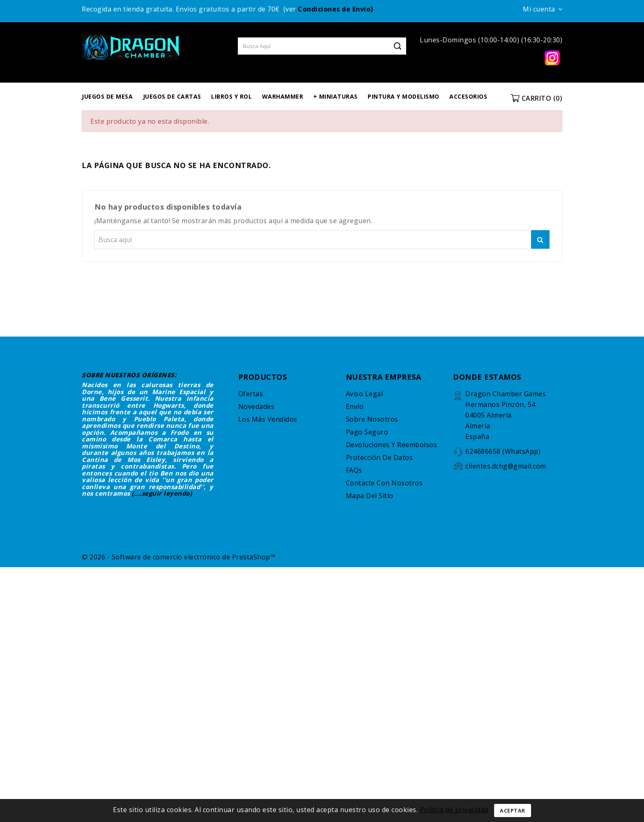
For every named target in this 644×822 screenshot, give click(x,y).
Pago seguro (367, 432)
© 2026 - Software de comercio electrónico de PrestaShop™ (178, 557)
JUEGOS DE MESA (107, 96)
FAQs (354, 470)
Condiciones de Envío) (336, 9)
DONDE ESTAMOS (487, 377)
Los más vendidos (268, 419)
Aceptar (513, 810)
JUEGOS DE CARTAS (172, 96)
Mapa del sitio (370, 496)
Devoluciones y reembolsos (392, 445)
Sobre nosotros (372, 419)
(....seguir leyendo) (162, 493)
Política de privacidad (454, 810)
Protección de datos (379, 457)
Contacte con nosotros (384, 483)
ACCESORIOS (468, 96)
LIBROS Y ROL (231, 96)
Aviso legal (365, 394)
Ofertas (251, 394)
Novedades (256, 406)
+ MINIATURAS (336, 96)
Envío (355, 406)
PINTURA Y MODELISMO (404, 96)
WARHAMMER (283, 96)
